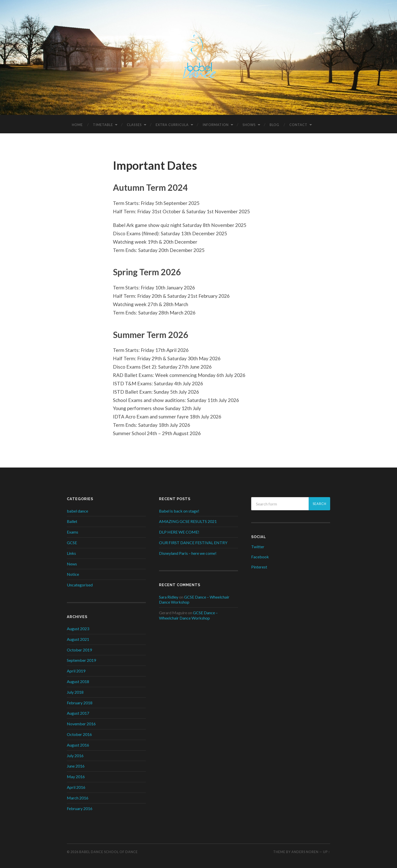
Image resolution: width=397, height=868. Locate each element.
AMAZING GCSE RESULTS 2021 (188, 520)
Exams (73, 531)
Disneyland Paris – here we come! (188, 552)
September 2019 (81, 659)
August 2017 (78, 712)
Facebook (260, 555)
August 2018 (78, 680)
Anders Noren (305, 850)
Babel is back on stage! (179, 509)
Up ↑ (327, 850)
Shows (249, 123)
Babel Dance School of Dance (108, 850)
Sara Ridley (169, 595)
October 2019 (79, 648)
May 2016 (76, 775)
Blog (274, 123)
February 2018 (80, 701)
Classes (134, 123)
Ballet (72, 520)
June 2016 (76, 765)
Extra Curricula (172, 123)
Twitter (258, 545)
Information (216, 123)
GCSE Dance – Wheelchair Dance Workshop (188, 614)
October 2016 (79, 733)
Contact (298, 123)
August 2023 (78, 627)
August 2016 (78, 743)
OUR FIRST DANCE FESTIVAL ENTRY (193, 541)
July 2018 (75, 691)
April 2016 (76, 786)
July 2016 (75, 754)
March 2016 (78, 796)
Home (77, 123)
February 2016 (80, 807)
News (72, 562)
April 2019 (76, 670)
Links (71, 552)
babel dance (77, 509)
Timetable (103, 123)
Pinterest (259, 566)
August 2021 (78, 638)
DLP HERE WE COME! (179, 531)
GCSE (72, 541)
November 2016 (81, 722)
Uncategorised (80, 584)
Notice (73, 573)
